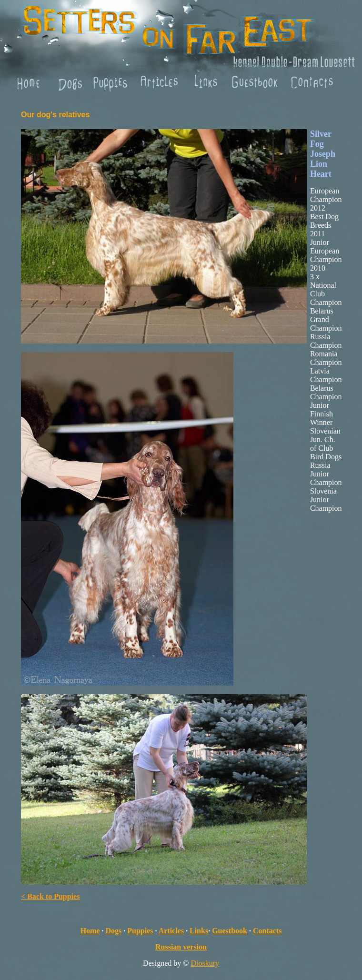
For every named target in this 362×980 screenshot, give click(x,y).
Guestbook (230, 931)
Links (199, 931)
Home (90, 931)
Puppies (140, 931)
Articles (171, 931)
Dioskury (205, 963)
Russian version (181, 947)
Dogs (114, 931)
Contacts (267, 931)
